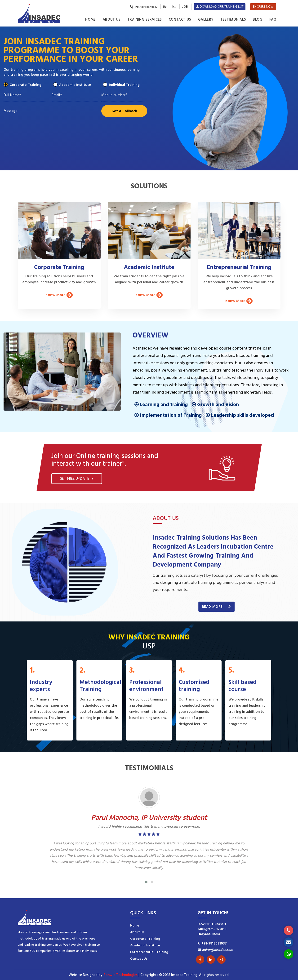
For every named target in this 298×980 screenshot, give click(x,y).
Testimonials (233, 20)
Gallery (206, 20)
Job (185, 7)
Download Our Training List (220, 7)
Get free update (77, 479)
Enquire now (263, 7)
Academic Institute (74, 85)
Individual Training (123, 85)
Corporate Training (24, 85)
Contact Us (180, 20)
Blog (258, 20)
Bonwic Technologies (120, 975)
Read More (217, 607)
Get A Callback (124, 111)
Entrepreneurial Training (149, 952)
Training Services (145, 20)
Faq (273, 20)
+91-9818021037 (142, 7)
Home (90, 20)
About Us (112, 20)
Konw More (59, 295)
